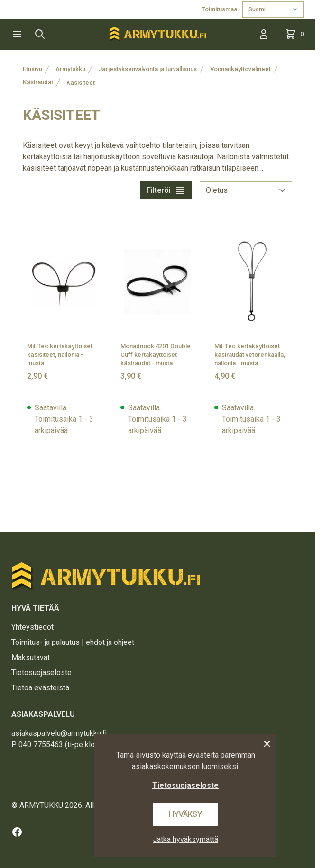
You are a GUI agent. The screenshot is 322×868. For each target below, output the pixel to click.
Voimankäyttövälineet (240, 69)
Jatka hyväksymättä (185, 839)
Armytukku (70, 69)
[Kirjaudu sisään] (264, 34)
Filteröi (166, 190)
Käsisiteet (81, 83)
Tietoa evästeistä (40, 688)
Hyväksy (185, 814)
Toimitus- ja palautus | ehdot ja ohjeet (73, 642)
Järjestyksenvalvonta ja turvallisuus (148, 69)
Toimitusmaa (220, 9)
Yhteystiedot (32, 627)
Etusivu (32, 69)
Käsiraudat (38, 82)
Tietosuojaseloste (41, 673)
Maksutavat (31, 657)
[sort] (246, 190)
